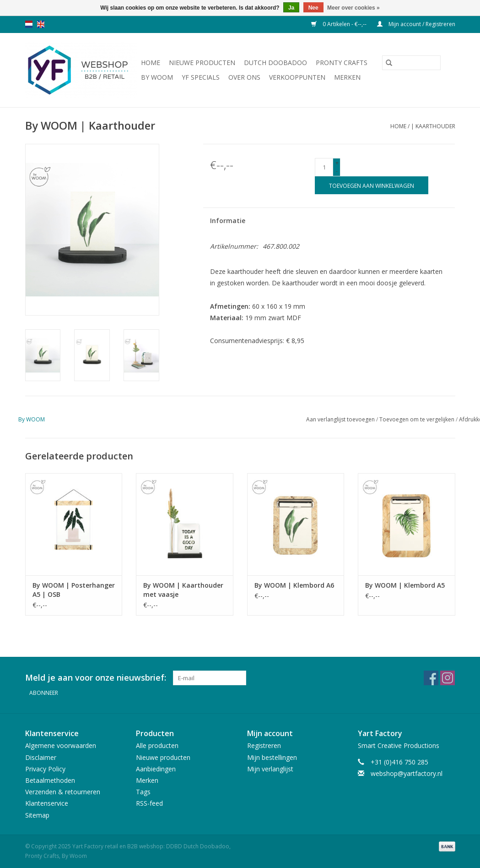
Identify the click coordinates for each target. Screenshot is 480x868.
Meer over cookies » (353, 8)
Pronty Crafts (342, 63)
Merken (347, 77)
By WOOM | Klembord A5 (405, 585)
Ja (291, 8)
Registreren (264, 745)
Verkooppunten (297, 77)
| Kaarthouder (433, 126)
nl (29, 24)
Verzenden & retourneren (63, 792)
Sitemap (37, 815)
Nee (313, 8)
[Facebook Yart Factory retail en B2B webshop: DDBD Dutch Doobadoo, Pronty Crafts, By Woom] (431, 678)
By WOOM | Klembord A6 (294, 585)
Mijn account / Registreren (416, 24)
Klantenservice (47, 803)
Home (151, 63)
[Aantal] (324, 167)
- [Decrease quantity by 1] (337, 171)
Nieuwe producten (202, 63)
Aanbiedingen (156, 769)
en (41, 24)
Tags (143, 792)
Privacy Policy (45, 769)
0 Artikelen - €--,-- (340, 24)
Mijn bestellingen (272, 757)
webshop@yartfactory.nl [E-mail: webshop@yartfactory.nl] (407, 773)
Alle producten (157, 745)
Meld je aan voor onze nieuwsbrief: (96, 678)
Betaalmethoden (50, 780)
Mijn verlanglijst (270, 769)
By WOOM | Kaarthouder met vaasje (183, 590)
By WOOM (157, 77)
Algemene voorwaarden (61, 745)
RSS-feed (149, 803)
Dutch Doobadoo (275, 63)
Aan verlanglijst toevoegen (341, 419)
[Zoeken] (411, 63)
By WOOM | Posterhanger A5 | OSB (74, 590)
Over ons (244, 77)
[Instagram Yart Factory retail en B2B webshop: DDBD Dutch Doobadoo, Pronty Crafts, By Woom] (448, 678)
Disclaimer (41, 757)
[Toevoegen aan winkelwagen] (372, 185)
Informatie (228, 221)
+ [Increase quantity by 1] (337, 163)
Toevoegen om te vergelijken (418, 419)
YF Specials (201, 77)
